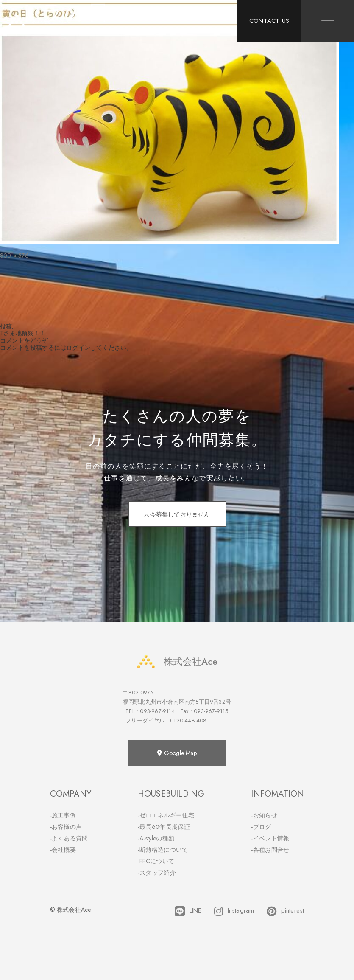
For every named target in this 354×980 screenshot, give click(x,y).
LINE (188, 911)
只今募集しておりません (177, 514)
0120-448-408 (188, 720)
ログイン (78, 348)
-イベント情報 (270, 838)
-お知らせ (264, 815)
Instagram (234, 911)
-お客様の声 (66, 827)
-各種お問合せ (270, 850)
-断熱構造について (163, 850)
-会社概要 (63, 850)
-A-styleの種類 (156, 838)
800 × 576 (14, 256)
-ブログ (261, 827)
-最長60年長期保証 (164, 827)
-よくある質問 (69, 838)
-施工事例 (63, 815)
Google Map (177, 753)
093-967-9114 (157, 711)
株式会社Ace (177, 661)
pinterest (285, 911)
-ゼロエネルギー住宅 (166, 815)
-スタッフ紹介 (157, 873)
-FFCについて (156, 861)
